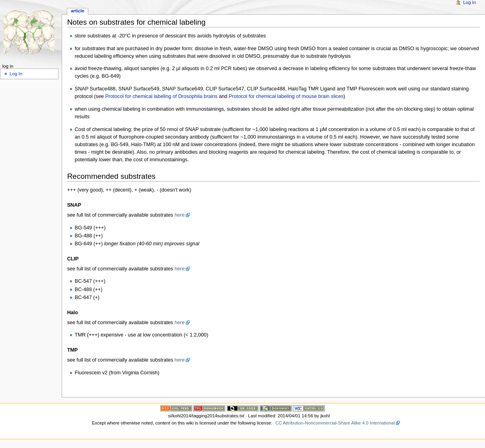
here (180, 215)
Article (78, 11)
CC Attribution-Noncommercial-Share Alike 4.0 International (335, 423)
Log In (469, 2)
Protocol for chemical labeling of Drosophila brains (162, 96)
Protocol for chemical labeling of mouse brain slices (286, 96)
